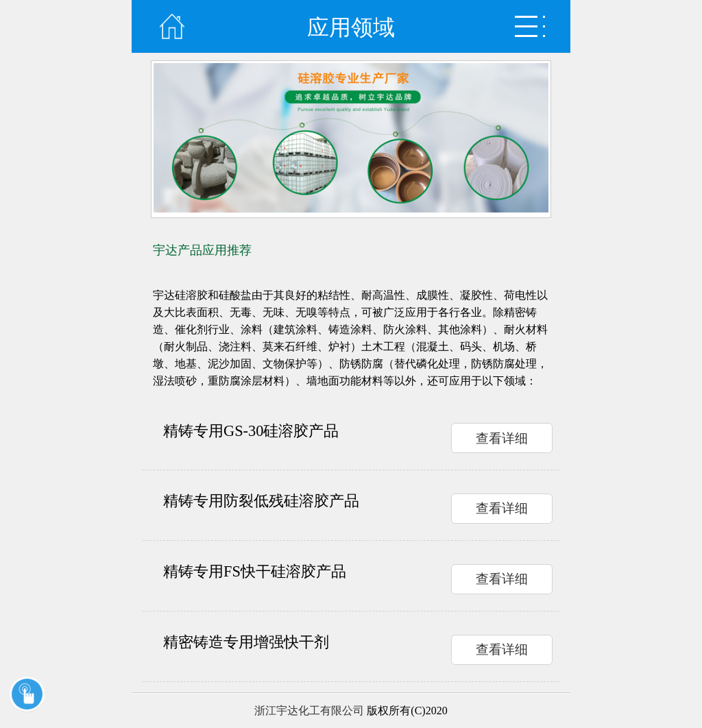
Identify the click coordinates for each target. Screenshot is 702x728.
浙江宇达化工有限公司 (309, 711)
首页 (172, 26)
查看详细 (502, 438)
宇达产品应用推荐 (202, 250)
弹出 (530, 26)
